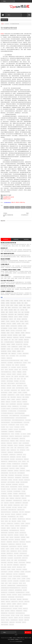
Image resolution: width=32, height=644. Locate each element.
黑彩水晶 (24, 622)
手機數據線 (19, 372)
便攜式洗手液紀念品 (5, 441)
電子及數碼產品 (4, 328)
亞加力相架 (26, 342)
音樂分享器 (11, 618)
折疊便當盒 (3, 374)
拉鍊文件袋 (8, 376)
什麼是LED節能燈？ (5, 275)
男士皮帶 (24, 544)
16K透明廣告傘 (4, 411)
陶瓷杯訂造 (25, 608)
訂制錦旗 (13, 569)
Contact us (28, 632)
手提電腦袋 (15, 494)
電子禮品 (13, 615)
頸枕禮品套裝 (27, 618)
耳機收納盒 (28, 563)
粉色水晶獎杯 (26, 556)
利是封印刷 (22, 337)
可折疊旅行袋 (8, 365)
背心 (18, 310)
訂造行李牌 (10, 581)
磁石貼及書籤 (4, 335)
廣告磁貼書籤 (15, 484)
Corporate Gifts (4, 425)
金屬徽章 (3, 321)
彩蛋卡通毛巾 (14, 489)
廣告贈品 (19, 303)
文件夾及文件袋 (14, 326)
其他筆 (8, 448)
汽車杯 (2, 526)
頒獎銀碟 (16, 618)
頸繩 (9, 354)
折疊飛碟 (25, 501)
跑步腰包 (22, 395)
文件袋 (9, 347)
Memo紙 (22, 425)
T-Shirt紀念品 (17, 427)
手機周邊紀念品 (4, 496)
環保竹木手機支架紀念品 (21, 383)
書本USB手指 (8, 514)
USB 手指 (22, 427)
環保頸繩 (3, 331)
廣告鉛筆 (20, 487)
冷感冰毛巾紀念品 (21, 448)
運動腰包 (3, 602)
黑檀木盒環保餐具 (5, 625)
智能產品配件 (27, 512)
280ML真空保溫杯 (5, 416)
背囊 (13, 340)
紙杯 (19, 390)
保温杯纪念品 (22, 441)
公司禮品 (21, 301)
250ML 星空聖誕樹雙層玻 (20, 413)
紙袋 (12, 560)
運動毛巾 (26, 321)
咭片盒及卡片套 (19, 344)
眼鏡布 (8, 551)
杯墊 (18, 517)
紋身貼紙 (8, 349)
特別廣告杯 (22, 535)
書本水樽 (13, 514)
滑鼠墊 (25, 347)
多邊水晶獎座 (15, 466)
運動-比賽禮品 (13, 599)
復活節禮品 (20, 489)
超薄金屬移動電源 (18, 590)
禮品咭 (27, 388)
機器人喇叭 (14, 521)
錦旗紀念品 (19, 402)
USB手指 (8, 305)
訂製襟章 (15, 393)
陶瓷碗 (2, 611)
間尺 (23, 351)
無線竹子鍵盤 (4, 535)
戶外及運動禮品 (4, 317)
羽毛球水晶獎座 (22, 563)
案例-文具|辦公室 (5, 519)
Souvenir (11, 427)
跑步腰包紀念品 (4, 592)
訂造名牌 (10, 576)
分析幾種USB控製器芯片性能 (7, 291)
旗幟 (7, 312)
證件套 (23, 324)
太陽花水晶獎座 (4, 367)
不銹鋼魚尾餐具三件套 (6, 434)
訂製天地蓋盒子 (4, 572)
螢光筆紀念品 (20, 567)
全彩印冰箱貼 (4, 445)
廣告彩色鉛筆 (4, 482)
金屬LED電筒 (27, 602)
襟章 (24, 567)
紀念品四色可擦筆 (18, 558)
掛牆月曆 (16, 376)
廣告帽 (8, 333)
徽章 (20, 370)
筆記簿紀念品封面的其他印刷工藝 (8, 243)
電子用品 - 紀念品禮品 (5, 615)
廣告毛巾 (11, 319)
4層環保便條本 (26, 354)
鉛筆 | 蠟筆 (12, 606)
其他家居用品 (4, 363)
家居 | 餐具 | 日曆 (13, 473)
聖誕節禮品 (23, 390)
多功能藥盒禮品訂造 (16, 464)
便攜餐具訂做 (9, 358)
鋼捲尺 (21, 606)
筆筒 (15, 556)
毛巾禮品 (24, 521)
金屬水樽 (8, 399)
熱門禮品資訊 (16, 239)
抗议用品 (3, 498)
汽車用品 (7, 526)
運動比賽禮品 (25, 599)
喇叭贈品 (24, 457)
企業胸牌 (29, 434)
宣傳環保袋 (23, 468)
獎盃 (26, 310)
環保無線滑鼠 (9, 542)
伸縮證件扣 (12, 436)
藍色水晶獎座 (4, 567)
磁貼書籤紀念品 (14, 551)
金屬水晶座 (3, 604)
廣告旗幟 (18, 482)
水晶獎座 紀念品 (10, 524)
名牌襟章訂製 (19, 455)
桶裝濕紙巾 (14, 519)
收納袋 (27, 376)
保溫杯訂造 (15, 443)
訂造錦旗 (28, 581)
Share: (7, 427)
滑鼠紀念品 (22, 530)
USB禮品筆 (10, 429)
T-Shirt (20, 308)
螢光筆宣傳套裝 (4, 393)
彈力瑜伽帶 (3, 489)
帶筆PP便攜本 (4, 478)
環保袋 (17, 321)
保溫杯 (2, 308)
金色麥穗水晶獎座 (5, 606)
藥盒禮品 (9, 567)
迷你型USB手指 (4, 314)
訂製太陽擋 (11, 572)
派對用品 (25, 328)
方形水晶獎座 (8, 507)
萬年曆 (28, 390)
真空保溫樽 (9, 388)
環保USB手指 (11, 540)
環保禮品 (28, 305)
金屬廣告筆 (3, 399)
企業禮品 (8, 303)
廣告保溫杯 (21, 480)
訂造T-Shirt (15, 574)
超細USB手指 (4, 586)
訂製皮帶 (3, 574)
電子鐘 (22, 615)
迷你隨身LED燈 (4, 597)
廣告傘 (16, 312)
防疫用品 (20, 608)
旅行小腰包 (14, 507)
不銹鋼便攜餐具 (4, 432)
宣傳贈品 (28, 471)
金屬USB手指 (24, 319)
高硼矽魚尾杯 (12, 622)
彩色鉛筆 (8, 489)
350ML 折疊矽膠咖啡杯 (25, 416)
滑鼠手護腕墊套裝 (5, 530)
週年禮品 (9, 351)
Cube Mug (13, 331)
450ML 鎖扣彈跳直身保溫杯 (21, 418)
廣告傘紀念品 (27, 480)
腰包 (5, 565)
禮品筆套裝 (25, 551)
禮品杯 (29, 308)
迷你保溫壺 (3, 595)
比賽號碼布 (3, 381)
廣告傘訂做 (11, 317)
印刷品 (27, 324)
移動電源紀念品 (10, 553)
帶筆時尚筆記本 (11, 478)
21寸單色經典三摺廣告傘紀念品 (7, 413)
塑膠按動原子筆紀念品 (13, 461)
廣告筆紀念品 (21, 484)
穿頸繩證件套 (4, 556)
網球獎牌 (16, 563)
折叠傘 (7, 498)
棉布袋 (2, 521)
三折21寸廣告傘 (23, 356)
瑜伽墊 (28, 537)
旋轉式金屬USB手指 (12, 510)
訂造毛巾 (19, 579)
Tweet (6, 207)
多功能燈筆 (3, 464)
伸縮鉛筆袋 (3, 439)
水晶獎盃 (21, 347)
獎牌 (6, 308)
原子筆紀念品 (23, 450)
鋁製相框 (17, 606)
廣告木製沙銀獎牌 (24, 482)
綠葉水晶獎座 (10, 563)
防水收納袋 (15, 608)
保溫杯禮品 (3, 344)
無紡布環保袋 (11, 533)
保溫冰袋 (28, 441)
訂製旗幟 (22, 572)
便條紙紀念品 (9, 337)
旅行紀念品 (9, 324)
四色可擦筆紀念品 (19, 459)
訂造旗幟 (14, 579)
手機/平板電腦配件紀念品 (6, 372)
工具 (9, 367)
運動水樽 (8, 331)
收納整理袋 (10, 505)
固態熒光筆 (26, 459)
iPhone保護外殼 (22, 429)
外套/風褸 (11, 310)
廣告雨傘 (27, 314)
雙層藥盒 (25, 611)
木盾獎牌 (14, 324)
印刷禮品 (3, 365)
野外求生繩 (21, 602)
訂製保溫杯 (25, 569)
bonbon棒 (16, 429)
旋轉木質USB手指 (21, 510)
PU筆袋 (26, 425)
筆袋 (2, 390)
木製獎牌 (23, 333)
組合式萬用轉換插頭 (22, 560)
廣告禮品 (16, 301)
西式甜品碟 (3, 569)
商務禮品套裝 (13, 457)
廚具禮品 (10, 480)
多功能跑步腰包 (24, 464)
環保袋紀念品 (22, 542)
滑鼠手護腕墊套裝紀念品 (14, 530)
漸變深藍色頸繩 (4, 533)
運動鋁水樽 (26, 340)
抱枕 (29, 501)
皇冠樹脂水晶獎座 (5, 546)
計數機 (2, 583)
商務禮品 (24, 308)
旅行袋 (25, 507)
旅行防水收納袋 (4, 510)
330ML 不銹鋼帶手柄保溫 (14, 416)
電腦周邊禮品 (27, 615)
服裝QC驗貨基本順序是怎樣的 (7, 254)
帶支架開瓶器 (11, 475)
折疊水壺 (3, 501)
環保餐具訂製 (18, 544)
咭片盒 (24, 455)
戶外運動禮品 (4, 494)
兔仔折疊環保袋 (26, 443)
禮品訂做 (3, 305)
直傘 (2, 340)
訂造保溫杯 (17, 349)
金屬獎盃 (13, 399)
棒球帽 (6, 521)
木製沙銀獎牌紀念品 (12, 517)
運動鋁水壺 (8, 602)
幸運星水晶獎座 (4, 480)
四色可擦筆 (12, 459)
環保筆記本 (3, 386)
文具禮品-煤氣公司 (5, 264)
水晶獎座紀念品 (14, 347)
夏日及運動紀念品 (5, 319)
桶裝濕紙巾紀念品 (21, 519)
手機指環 (10, 496)
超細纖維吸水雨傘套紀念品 (22, 586)
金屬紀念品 (25, 604)
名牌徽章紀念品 (12, 455)
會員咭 (18, 379)
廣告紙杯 (16, 370)
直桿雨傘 (12, 549)
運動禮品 (14, 351)
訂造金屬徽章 (4, 395)
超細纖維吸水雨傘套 (11, 586)
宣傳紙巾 (15, 328)
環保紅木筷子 (16, 542)
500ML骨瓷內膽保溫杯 (5, 422)
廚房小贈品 (15, 480)
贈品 (25, 301)
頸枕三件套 (21, 618)
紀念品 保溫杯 (7, 390)
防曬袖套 (3, 404)
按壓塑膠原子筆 (18, 503)
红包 (12, 349)
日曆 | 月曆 (21, 512)
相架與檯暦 (3, 349)
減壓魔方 (8, 528)
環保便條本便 (17, 540)
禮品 (23, 303)
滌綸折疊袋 (14, 528)
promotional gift (19, 331)
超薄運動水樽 (11, 590)
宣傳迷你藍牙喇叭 (5, 473)
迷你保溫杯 (9, 595)
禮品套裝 (22, 321)
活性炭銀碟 (3, 528)
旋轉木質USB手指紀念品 (6, 512)
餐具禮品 (8, 620)
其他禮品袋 (3, 448)
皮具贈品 (25, 386)
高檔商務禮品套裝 (14, 620)
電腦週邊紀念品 (4, 618)
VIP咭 (17, 356)
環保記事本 (28, 542)
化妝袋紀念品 (13, 450)
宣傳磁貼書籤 (10, 471)
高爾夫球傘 (3, 337)
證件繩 (20, 583)
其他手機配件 (10, 363)
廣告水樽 (3, 326)
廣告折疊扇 (11, 370)
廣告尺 (2, 370)
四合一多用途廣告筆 (5, 459)
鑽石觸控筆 (25, 402)
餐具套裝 (3, 620)
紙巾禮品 (8, 560)
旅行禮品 (11, 379)
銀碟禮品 (3, 402)
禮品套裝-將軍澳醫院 (5, 259)
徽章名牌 (25, 489)
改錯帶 (22, 505)
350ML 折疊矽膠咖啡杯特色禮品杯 (8, 418)
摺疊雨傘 (8, 326)
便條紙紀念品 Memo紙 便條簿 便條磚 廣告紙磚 (10, 360)
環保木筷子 (3, 542)
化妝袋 (8, 450)
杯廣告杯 (21, 517)
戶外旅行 (12, 333)
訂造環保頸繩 (4, 581)
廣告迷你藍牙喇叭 (14, 487)
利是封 (25, 331)
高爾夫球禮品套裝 (5, 622)
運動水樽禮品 (13, 397)
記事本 (6, 583)
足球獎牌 (18, 395)
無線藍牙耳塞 (10, 535)
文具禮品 (16, 305)
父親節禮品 (16, 535)
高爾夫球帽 (27, 620)
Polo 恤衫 (10, 328)
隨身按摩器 (7, 611)
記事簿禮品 (20, 326)
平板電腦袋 (3, 333)
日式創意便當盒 (15, 512)
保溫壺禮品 (3, 443)
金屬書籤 (19, 351)
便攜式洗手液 (22, 439)
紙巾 (10, 340)
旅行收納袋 (20, 507)
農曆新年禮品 (28, 395)
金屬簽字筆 (19, 604)
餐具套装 (9, 406)
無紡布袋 (17, 533)
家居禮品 (3, 312)
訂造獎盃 (28, 579)
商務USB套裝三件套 (5, 457)
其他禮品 (25, 363)
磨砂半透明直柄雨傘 (20, 388)
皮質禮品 (3, 549)
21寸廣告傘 (19, 354)
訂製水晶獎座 (28, 572)
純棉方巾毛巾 (25, 558)
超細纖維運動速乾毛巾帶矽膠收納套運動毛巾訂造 (11, 588)
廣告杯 (12, 305)
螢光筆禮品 (15, 335)
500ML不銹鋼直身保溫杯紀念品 (18, 420)
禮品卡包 (20, 551)
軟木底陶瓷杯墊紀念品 (20, 592)
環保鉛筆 (14, 386)
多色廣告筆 (9, 466)
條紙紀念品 (28, 519)
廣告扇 (6, 370)
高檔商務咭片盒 (15, 406)
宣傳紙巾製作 (22, 471)
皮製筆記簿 (25, 546)
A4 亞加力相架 (26, 422)
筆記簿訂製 (10, 335)
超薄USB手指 (24, 588)
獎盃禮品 (3, 537)
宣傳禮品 (8, 301)
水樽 (15, 319)
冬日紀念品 (26, 317)
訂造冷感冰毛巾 (4, 576)
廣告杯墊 (3, 484)
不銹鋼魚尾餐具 (18, 432)
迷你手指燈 (14, 595)
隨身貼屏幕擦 (20, 404)
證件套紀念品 (15, 583)
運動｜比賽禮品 (26, 397)
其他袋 (12, 448)
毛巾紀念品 (3, 524)
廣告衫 (15, 310)
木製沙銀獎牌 (4, 517)
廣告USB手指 (24, 367)
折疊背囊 (24, 374)
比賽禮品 (19, 521)
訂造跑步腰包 (16, 581)
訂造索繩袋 (25, 393)
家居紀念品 (26, 344)
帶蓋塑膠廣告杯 (18, 478)
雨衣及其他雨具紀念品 (20, 613)
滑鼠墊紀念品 (23, 528)
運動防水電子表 (14, 602)
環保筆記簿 (9, 386)
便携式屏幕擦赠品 (15, 439)
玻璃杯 (7, 537)
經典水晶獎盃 (4, 563)
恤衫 (23, 312)
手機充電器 (17, 333)
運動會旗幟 (19, 599)
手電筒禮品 (27, 496)
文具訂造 (16, 317)
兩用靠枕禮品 (10, 445)
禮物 (25, 305)
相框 (26, 549)
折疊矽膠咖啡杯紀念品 (18, 501)
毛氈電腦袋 (16, 381)
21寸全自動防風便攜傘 (22, 411)
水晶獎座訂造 (17, 524)
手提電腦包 (10, 494)
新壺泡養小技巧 (4, 248)
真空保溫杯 (3, 388)
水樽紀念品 (28, 524)
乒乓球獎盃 (17, 434)
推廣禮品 (3, 303)
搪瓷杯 (5, 505)
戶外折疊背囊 (10, 491)
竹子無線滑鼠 (10, 556)
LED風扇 (17, 425)
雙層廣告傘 (13, 611)
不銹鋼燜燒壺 (11, 432)
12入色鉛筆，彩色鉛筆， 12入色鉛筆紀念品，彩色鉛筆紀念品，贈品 (14, 409)
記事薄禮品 (21, 340)
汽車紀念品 (12, 526)
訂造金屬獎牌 (22, 581)
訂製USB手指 (19, 569)
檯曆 (25, 379)
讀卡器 (24, 583)
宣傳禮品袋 (16, 471)
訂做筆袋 (8, 569)
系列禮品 (19, 319)
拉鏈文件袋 (6, 503)
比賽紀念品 (13, 321)
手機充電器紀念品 (22, 494)
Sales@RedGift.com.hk (9, 197)
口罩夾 (28, 450)
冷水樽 (27, 448)
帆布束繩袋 (14, 367)
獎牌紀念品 (28, 333)
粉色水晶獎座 (20, 556)
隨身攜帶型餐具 (13, 404)
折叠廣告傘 (12, 498)
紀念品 (2, 34)
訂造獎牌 (23, 579)
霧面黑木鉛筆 (4, 406)
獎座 (26, 535)
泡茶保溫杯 (17, 526)
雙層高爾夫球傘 (4, 613)
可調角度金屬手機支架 (18, 452)
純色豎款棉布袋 (14, 390)
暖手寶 (2, 514)
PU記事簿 (3, 427)
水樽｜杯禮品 (22, 381)
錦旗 (16, 314)
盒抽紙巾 (8, 549)
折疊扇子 (14, 374)
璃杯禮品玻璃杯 (4, 540)
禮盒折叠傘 (3, 553)
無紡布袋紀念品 (23, 533)
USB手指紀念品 (4, 429)
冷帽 (15, 448)
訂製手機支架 (17, 572)
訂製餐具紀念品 (9, 574)
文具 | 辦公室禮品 (5, 379)
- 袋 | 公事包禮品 (23, 406)
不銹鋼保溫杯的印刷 (19, 342)
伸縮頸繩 (8, 439)
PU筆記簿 (3, 356)
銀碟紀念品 (8, 402)
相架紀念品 (22, 549)
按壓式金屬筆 (25, 503)
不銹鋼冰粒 (3, 358)
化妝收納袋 (3, 450)
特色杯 (29, 347)
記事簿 (10, 583)
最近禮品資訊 (6, 239)
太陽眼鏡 (21, 466)
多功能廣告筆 (23, 365)
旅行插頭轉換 (28, 337)
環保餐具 (21, 317)
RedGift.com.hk (7, 199)
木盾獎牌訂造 (19, 514)
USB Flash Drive (15, 308)
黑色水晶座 (12, 625)
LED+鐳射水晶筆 (12, 425)
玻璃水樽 (11, 537)
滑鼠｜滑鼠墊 (4, 383)
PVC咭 (7, 356)
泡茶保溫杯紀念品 (24, 526)
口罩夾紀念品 (4, 452)
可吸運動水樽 (10, 452)
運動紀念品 (19, 397)
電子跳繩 (17, 615)
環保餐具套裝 (20, 386)
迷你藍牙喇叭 (23, 349)
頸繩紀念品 (14, 354)
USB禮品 (6, 310)
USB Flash (22, 310)
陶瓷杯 (9, 308)
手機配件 (22, 496)
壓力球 (20, 461)
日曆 (15, 379)
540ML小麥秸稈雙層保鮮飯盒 (17, 422)
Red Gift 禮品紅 (19, 641)
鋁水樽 (25, 326)
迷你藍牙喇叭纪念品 (27, 595)
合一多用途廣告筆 (5, 455)
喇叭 (13, 365)
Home (2, 24)
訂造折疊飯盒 (4, 579)
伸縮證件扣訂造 (26, 436)
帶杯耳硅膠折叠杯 (18, 475)
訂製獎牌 (10, 393)
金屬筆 (20, 335)
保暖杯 (17, 441)
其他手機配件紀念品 (18, 363)
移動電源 (6, 340)
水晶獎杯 (22, 524)
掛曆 (12, 376)
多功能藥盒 (9, 464)
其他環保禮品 (28, 445)
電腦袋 (24, 335)
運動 (8, 397)
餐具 (2, 342)
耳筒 (2, 565)
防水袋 (7, 404)
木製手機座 (25, 514)
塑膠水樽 (17, 365)
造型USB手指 (11, 314)
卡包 (18, 450)
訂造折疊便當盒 (24, 576)
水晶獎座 (21, 305)
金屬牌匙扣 (9, 604)
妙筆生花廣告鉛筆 (5, 468)
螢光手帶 (14, 567)
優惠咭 (22, 360)
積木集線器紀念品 (23, 553)
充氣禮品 (26, 360)
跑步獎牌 (25, 590)
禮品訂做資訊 (13, 303)
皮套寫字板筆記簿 (13, 546)
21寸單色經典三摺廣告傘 (9, 342)
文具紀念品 (20, 328)
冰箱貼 (29, 363)
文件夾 (26, 505)
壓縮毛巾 (24, 461)
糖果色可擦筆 (4, 558)
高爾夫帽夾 (21, 620)
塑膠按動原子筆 (4, 461)
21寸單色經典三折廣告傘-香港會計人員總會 (11, 270)
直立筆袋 (17, 549)
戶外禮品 (8, 321)
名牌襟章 (13, 344)
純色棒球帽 (3, 560)
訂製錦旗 (20, 393)
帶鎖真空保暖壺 (25, 478)
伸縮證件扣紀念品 (18, 436)
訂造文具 (9, 579)
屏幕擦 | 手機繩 (4, 475)
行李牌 (16, 340)
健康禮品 (8, 344)
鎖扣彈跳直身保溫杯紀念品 (6, 608)
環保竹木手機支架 (11, 383)
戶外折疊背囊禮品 (17, 491)
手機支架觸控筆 (16, 496)
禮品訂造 (29, 301)
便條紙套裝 (12, 441)
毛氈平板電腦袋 (10, 381)
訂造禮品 (3, 301)
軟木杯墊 (27, 592)
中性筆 (12, 434)
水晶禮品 (19, 324)
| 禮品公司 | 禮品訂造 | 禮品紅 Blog (18, 202)
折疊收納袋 (19, 374)
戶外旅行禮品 (25, 370)
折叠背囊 (24, 372)
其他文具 (16, 445)
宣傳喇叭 (17, 468)
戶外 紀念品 (3, 491)
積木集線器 (16, 553)
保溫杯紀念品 (16, 337)
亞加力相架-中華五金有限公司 (7, 281)
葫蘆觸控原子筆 (23, 565)
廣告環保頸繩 (8, 484)
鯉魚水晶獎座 (18, 622)
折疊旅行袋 (24, 498)
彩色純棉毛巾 (4, 347)
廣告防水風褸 (26, 487)
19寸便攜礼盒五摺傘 (12, 411)
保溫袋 (20, 443)
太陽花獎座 (26, 466)
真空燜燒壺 (3, 551)
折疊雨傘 (3, 376)
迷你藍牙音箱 (4, 397)
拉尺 (2, 503)
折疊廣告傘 (9, 374)
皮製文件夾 (20, 546)
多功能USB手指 (21, 314)
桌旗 (10, 519)
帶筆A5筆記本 (26, 475)
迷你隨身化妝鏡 (11, 597)
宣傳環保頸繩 (4, 471)
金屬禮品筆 (18, 399)
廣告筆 (26, 303)
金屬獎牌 (14, 604)
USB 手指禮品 (12, 356)
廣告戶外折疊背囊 (11, 482)
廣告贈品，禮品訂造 (5, 487)
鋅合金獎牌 (14, 402)
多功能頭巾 (3, 466)
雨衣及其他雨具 (12, 613)
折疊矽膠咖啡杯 (9, 501)
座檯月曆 (19, 367)
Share (12, 207)
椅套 (10, 521)
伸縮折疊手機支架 (5, 436)
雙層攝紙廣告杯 (19, 611)
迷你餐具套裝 (4, 351)
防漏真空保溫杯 (4, 354)
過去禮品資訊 (26, 239)
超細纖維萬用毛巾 (11, 395)
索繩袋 (16, 560)
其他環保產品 (21, 445)
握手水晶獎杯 (22, 376)
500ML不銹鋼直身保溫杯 (6, 420)
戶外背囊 (23, 491)
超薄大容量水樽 (4, 590)
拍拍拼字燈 (12, 503)
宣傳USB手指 (12, 468)
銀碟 (2, 310)
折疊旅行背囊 (18, 498)
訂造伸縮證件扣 (22, 574)
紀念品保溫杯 (10, 558)
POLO (19, 312)
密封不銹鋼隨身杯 (21, 473)
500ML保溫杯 (28, 420)
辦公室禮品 (27, 312)
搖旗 (2, 505)
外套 (28, 461)
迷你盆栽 (20, 595)
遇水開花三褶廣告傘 (5, 599)
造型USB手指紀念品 (19, 597)
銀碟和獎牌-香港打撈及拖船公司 (8, 286)
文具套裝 (3, 507)
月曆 (22, 379)
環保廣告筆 (23, 540)
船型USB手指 (10, 565)
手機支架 (14, 372)
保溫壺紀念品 (9, 443)
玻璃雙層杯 (23, 537)
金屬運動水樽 (24, 399)
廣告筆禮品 (3, 324)
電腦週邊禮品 (26, 404)
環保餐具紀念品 (12, 544)
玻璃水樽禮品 (17, 537)
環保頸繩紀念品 (4, 544)
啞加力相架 (19, 457)
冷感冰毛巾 (11, 312)
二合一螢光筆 (23, 434)
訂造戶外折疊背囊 (17, 576)
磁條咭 (14, 388)
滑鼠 (18, 528)
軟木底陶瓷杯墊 (12, 592)
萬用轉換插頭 (16, 565)
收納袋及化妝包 (17, 505)
